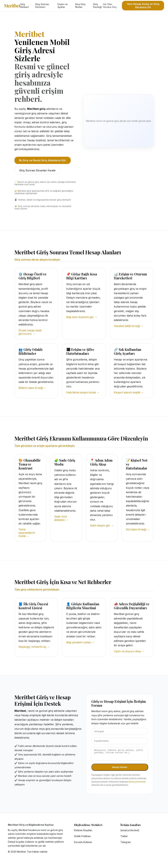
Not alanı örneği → (138, 529)
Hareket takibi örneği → (129, 326)
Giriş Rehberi (24, 6)
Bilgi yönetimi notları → (80, 642)
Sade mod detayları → (61, 518)
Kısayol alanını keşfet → (129, 392)
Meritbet (12, 6)
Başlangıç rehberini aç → (34, 647)
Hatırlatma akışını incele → (83, 392)
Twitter (124, 838)
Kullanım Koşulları (83, 832)
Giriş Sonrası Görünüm (42, 6)
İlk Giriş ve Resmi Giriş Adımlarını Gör (43, 160)
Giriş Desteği (97, 6)
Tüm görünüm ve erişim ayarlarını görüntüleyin (45, 446)
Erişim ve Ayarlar (63, 6)
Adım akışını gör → (102, 525)
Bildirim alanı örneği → (32, 388)
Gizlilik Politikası (82, 838)
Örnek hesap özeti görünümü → (30, 332)
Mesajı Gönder (120, 769)
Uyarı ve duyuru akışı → (129, 651)
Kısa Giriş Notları (80, 6)
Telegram (126, 844)
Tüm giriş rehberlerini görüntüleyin (37, 589)
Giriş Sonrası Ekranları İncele (37, 170)
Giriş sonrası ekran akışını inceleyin (37, 260)
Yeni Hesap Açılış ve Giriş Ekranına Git (143, 6)
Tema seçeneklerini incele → (27, 533)
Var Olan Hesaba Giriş (110, 6)
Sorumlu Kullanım (83, 844)
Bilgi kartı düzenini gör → (82, 317)
